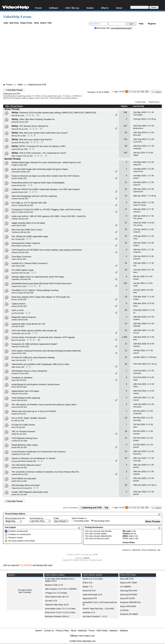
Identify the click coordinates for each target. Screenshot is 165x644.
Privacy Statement (149, 550)
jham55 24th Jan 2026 (19, 468)
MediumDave (138, 128)
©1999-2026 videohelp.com (82, 641)
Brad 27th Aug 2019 (18, 340)
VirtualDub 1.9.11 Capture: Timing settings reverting (35, 290)
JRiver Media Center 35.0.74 (57, 597)
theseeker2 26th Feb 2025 (21, 273)
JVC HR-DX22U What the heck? (26, 465)
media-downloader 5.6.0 (92, 595)
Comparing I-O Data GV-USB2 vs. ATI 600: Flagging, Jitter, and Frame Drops (46, 209)
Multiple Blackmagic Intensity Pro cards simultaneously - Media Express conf (46, 162)
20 (126, 297)
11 (135, 92)
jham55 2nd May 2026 (19, 178)
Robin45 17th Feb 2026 (20, 394)
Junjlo (135, 286)
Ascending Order (80, 521)
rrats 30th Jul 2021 (18, 326)
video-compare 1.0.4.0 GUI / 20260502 (61, 589)
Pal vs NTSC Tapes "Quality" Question (29, 418)
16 (126, 431)
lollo (135, 266)
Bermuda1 (137, 135)
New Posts (14, 23)
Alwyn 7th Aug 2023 (18, 427)
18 (126, 324)
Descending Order (100, 521)
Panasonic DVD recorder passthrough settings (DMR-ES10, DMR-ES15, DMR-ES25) (58, 113)
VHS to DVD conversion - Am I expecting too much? (43, 153)
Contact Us (126, 550)
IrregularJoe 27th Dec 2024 (21, 454)
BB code (127, 531)
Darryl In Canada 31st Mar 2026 (22, 293)
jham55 (136, 178)
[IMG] (125, 536)
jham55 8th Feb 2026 (19, 414)
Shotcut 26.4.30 (89, 591)
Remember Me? (103, 28)
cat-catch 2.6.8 (51, 601)
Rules (37, 23)
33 (126, 357)
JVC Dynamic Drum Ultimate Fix (34, 126)
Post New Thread (14, 90)
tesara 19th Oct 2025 (19, 226)
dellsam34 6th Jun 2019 (20, 129)
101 (142, 92)
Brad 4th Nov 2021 (18, 116)
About (119, 8)
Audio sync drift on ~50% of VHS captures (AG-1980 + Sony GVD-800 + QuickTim (49, 216)
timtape (136, 245)
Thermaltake (138, 115)
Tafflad (136, 155)
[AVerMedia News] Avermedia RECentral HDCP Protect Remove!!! (42, 283)
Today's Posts (26, 23)
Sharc (135, 239)
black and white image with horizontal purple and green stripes (40, 169)
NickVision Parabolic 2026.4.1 (57, 616)
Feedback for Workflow (22, 378)
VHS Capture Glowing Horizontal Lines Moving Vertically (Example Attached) (46, 351)
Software (54, 8)
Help (141, 24)
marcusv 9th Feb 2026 (19, 407)
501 (147, 92)
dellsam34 (137, 165)
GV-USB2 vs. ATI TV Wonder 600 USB (29, 203)
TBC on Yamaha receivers (23, 431)
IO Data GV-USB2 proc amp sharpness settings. (33, 357)
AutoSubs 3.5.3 (89, 613)
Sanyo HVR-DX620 (128, 606)
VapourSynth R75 (90, 598)
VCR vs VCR (17, 310)
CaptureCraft (138, 171)
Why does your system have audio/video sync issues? (44, 133)
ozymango (137, 373)
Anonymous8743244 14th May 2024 (24, 461)
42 (126, 330)
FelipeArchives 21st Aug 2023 (22, 488)
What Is (105, 8)
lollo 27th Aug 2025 (18, 239)
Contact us (49, 631)
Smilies (126, 534)
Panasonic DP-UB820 (129, 614)
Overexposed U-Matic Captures (26, 243)
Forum (38, 8)
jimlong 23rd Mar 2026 (19, 306)
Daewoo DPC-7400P (129, 583)
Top (106, 507)
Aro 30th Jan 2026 (18, 421)
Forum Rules (129, 542)
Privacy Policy (62, 631)
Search (43, 23)
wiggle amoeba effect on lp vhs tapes (28, 223)
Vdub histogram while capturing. (26, 398)
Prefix (56, 518)
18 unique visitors (25, 590)
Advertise (82, 631)
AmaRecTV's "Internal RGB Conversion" (30, 263)
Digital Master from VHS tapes (25, 391)
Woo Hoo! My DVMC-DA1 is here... (28, 230)
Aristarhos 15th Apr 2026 (20, 252)
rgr (155, 119)
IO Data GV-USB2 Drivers (23, 425)
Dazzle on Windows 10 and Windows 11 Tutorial (33, 458)
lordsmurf (137, 185)
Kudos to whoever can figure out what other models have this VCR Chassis (45, 176)
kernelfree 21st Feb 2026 (20, 374)
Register (152, 24)
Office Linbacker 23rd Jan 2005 (22, 156)
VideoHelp (136, 550)
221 (125, 126)
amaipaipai (137, 148)
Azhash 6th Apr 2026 (19, 185)
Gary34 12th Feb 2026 (19, 400)
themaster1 (137, 407)
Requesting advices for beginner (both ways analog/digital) (38, 183)
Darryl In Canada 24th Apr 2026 (22, 205)
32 (126, 236)
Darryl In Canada (140, 205)
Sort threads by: (37, 518)
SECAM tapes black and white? (26, 485)
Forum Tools (141, 102)
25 (126, 229)
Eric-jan (136, 333)
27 (126, 223)
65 (126, 132)
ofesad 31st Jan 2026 (19, 434)
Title (7, 106)
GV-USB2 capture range (23, 270)
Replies (124, 106)
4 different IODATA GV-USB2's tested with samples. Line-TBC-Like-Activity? (46, 189)
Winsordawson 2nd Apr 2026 (21, 246)
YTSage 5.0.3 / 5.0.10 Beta (56, 593)
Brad (135, 292)
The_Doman (138, 218)
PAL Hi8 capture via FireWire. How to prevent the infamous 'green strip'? (44, 405)
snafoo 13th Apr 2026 (19, 259)
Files (50, 23)
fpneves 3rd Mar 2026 (19, 300)
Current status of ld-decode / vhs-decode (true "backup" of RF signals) (43, 337)
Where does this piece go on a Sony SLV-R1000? (34, 411)
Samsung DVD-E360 (129, 595)
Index (6, 23)
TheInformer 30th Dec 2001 (21, 232)
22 (126, 263)
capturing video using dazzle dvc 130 (28, 324)
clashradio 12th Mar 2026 (20, 347)
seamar (136, 353)
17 (38, 115)
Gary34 (136, 400)
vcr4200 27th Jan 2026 (19, 441)
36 (126, 270)
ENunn (136, 387)
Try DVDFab (26, 565)
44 (126, 458)
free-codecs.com (87, 636)
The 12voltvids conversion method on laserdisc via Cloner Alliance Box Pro (45, 472)
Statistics (114, 631)
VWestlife (137, 326)
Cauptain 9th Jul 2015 (19, 286)
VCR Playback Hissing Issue (24, 438)
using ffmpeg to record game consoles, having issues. (36, 384)
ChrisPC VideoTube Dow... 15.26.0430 (98, 609)
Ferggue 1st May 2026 (19, 165)
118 (125, 139)
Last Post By (139, 106)
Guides (90, 8)
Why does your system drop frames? (36, 139)
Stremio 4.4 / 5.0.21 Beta (93, 579)
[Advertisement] (84, 57)
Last (158, 92)
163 (125, 153)
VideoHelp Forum (17, 17)
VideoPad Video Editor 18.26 (57, 605)
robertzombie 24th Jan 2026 (21, 333)
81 (126, 189)
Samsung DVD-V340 (129, 591)
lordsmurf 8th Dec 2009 (20, 149)
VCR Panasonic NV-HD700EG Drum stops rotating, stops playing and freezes (47, 250)
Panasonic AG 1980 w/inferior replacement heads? (34, 344)
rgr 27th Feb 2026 (18, 313)
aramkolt (136, 346)
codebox (136, 319)
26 (126, 243)
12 (126, 344)
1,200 (125, 337)
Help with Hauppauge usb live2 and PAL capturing (34, 196)
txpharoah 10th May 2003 (20, 143)
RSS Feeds (102, 631)
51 (138, 92)
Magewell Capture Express (24, 317)
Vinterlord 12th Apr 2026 (20, 199)
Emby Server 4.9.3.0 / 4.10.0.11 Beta (60, 613)
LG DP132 (124, 610)
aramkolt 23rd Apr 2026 (20, 192)
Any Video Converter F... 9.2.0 (95, 616)
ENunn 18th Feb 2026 (19, 387)
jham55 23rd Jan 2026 (19, 495)
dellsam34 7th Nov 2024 (20, 122)
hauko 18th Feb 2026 (19, 380)
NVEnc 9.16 (87, 583)
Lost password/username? (121, 28)
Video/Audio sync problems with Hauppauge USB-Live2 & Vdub (40, 364)
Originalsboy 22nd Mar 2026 (21, 279)
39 (126, 310)
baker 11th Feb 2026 (19, 360)
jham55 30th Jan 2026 (19, 447)
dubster (136, 393)
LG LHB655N (126, 587)
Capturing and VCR (37, 85)
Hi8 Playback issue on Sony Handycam (29, 371)
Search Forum (154, 102)
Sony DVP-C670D (128, 598)
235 (125, 283)
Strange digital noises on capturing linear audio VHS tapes (38, 277)
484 (125, 112)
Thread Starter (17, 106)
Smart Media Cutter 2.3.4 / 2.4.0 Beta (60, 609)
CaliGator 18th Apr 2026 (20, 219)
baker (135, 272)
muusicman (138, 142)
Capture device (18, 304)
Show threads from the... (16, 518)
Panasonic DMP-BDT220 (130, 602)
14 (126, 438)
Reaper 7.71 (88, 587)
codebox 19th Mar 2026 (20, 320)
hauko (136, 380)
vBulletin (87, 558)
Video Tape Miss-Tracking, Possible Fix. (37, 119)
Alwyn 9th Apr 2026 (18, 266)
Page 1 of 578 (119, 92)
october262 (137, 413)
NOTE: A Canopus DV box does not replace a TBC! (42, 146)
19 (126, 418)
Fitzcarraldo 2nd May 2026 (21, 172)
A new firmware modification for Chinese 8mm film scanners (39, 452)
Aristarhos (137, 252)
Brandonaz (137, 454)
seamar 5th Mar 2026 (19, 353)
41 (126, 182)
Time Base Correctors (21, 257)
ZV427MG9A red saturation (24, 479)
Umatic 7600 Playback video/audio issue (30, 492)
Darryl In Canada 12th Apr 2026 (22, 212)
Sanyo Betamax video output (25, 445)
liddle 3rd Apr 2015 (18, 367)
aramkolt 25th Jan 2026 (20, 474)
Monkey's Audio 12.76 (54, 585)
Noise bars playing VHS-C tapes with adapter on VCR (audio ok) (41, 297)
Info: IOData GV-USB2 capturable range (30, 236)
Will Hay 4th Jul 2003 (19, 136)
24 (126, 196)
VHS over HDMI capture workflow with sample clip (34, 331)
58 (126, 146)
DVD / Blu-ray (72, 8)
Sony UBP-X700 (127, 579)
